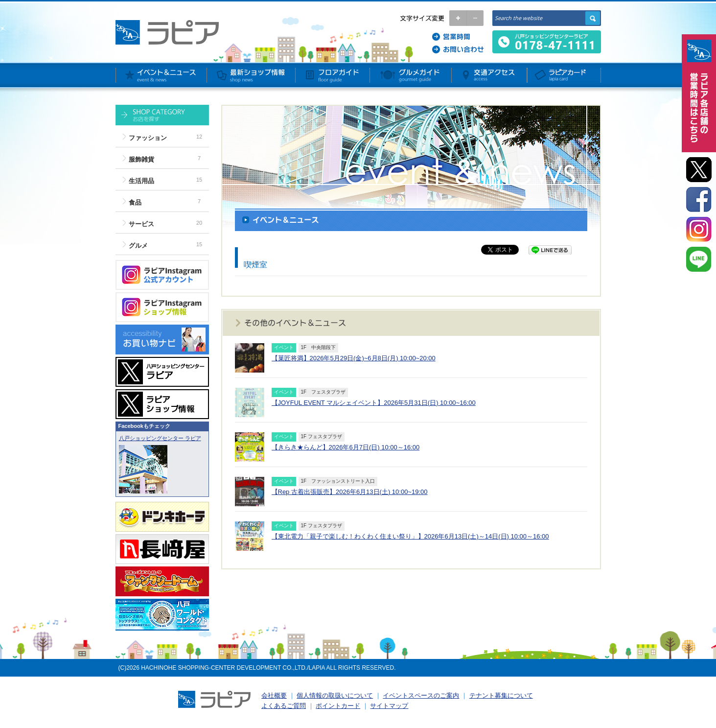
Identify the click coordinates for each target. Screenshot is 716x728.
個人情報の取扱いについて (335, 695)
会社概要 (274, 695)
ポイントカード (338, 706)
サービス (141, 224)
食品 (135, 202)
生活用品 (141, 181)
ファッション (148, 138)
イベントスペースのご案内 (421, 695)
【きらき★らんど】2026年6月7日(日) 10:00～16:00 (346, 447)
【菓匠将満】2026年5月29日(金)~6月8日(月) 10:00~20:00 (354, 358)
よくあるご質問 (284, 706)
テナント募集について (501, 695)
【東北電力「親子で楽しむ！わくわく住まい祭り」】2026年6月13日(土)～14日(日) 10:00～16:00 (410, 536)
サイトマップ (389, 706)
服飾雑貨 (141, 159)
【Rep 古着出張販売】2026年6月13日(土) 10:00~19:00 (350, 492)
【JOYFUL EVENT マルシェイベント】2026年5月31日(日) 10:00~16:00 (374, 403)
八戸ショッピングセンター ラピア (160, 438)
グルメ (138, 246)
